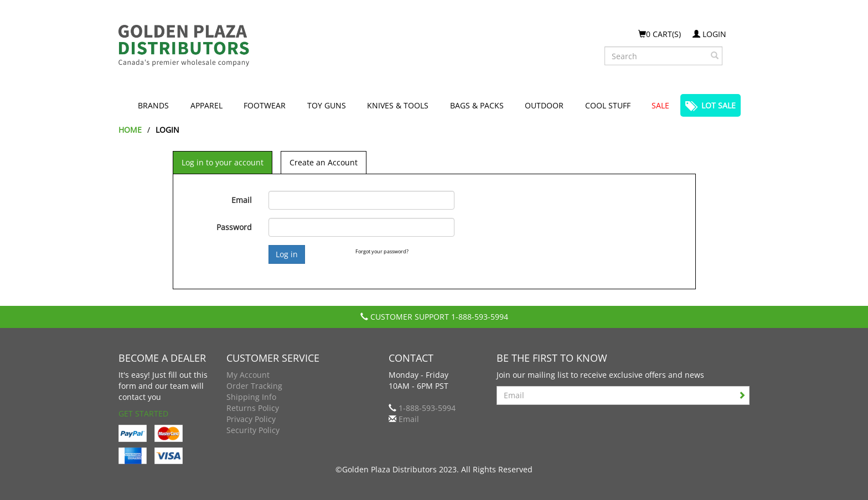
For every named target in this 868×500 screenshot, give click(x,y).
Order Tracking (254, 386)
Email (242, 200)
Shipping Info (251, 397)
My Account (248, 375)
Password (234, 227)
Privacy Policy (251, 419)
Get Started (143, 413)
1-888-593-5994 (480, 317)
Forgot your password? (382, 251)
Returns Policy (253, 408)
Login (709, 34)
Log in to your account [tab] (223, 162)
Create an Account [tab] (324, 162)
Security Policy (253, 430)
